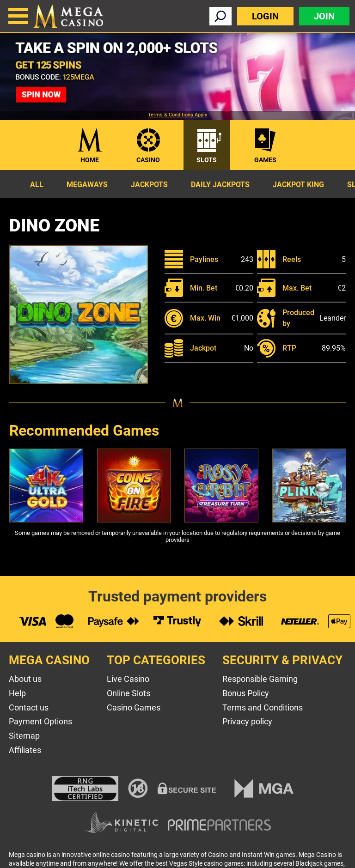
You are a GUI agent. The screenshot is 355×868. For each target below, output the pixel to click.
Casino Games (134, 707)
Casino (148, 160)
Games (265, 160)
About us (25, 679)
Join (324, 16)
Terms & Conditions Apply (177, 115)
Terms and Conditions (263, 707)
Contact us (29, 707)
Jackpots (149, 185)
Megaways (87, 185)
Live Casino (128, 679)
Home (90, 160)
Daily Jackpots (220, 185)
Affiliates (25, 750)
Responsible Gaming (260, 679)
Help (17, 693)
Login (265, 16)
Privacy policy (247, 721)
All (37, 185)
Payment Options (40, 721)
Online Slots (129, 693)
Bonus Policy (246, 693)
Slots (207, 160)
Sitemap (24, 736)
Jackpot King (298, 185)
